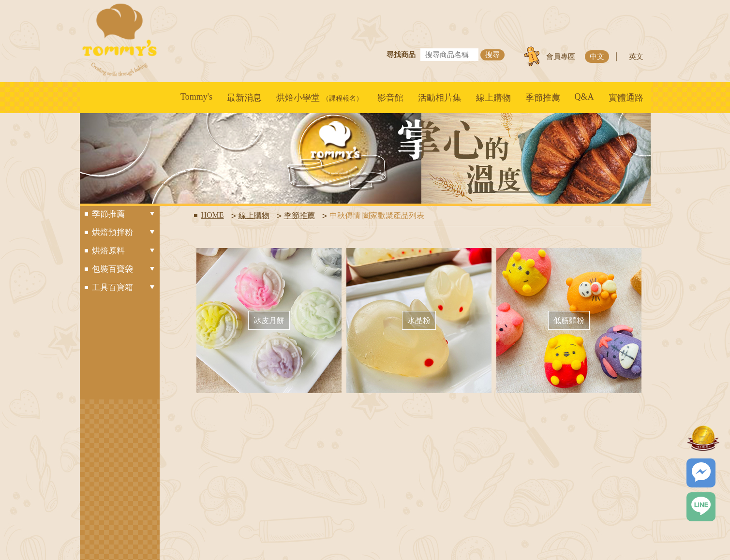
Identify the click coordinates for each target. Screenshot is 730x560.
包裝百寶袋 (123, 269)
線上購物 (493, 98)
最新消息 (244, 98)
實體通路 (626, 98)
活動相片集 (440, 98)
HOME (213, 215)
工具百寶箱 (123, 287)
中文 (597, 57)
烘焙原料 (123, 251)
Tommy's (196, 97)
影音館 (390, 98)
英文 (636, 57)
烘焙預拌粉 (123, 232)
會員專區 (561, 57)
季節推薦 (543, 98)
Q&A (584, 97)
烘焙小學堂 (320, 98)
